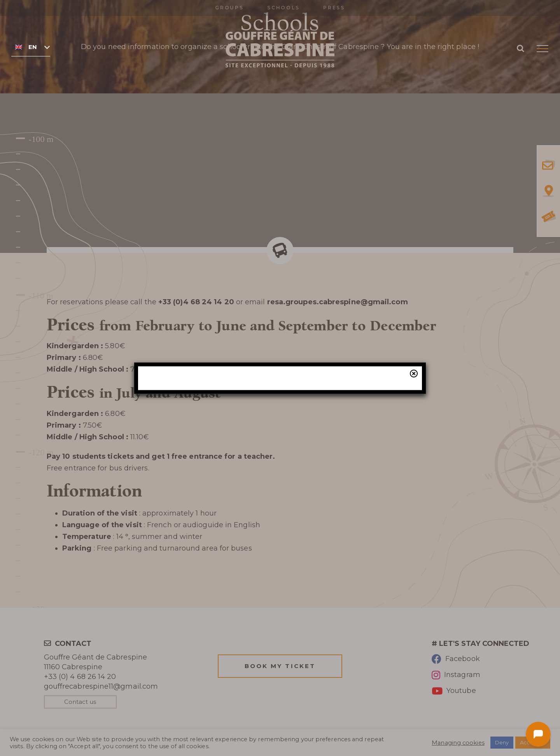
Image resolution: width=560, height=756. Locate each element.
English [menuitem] (32, 47)
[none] (31, 47)
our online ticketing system (325, 425)
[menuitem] (31, 47)
